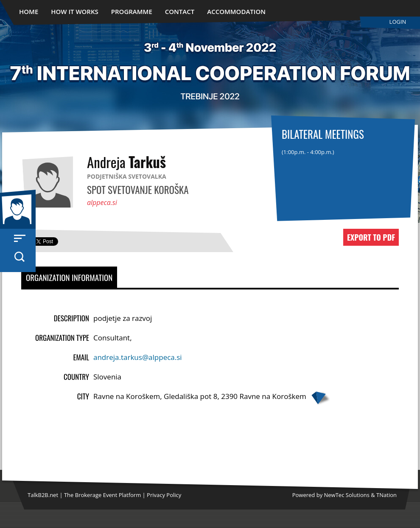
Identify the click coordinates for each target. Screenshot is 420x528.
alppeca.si (102, 202)
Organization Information (69, 277)
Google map (320, 398)
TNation (386, 495)
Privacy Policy (164, 495)
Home (29, 11)
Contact (180, 11)
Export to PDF (371, 237)
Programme (132, 11)
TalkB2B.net (43, 495)
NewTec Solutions (347, 495)
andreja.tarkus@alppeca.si (138, 357)
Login (398, 22)
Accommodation (236, 11)
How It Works (75, 11)
